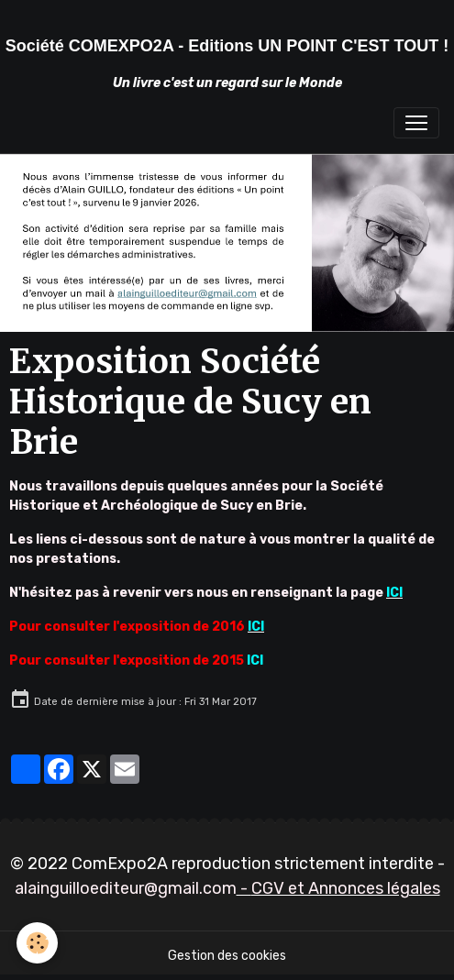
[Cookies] (37, 943)
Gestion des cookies (227, 956)
